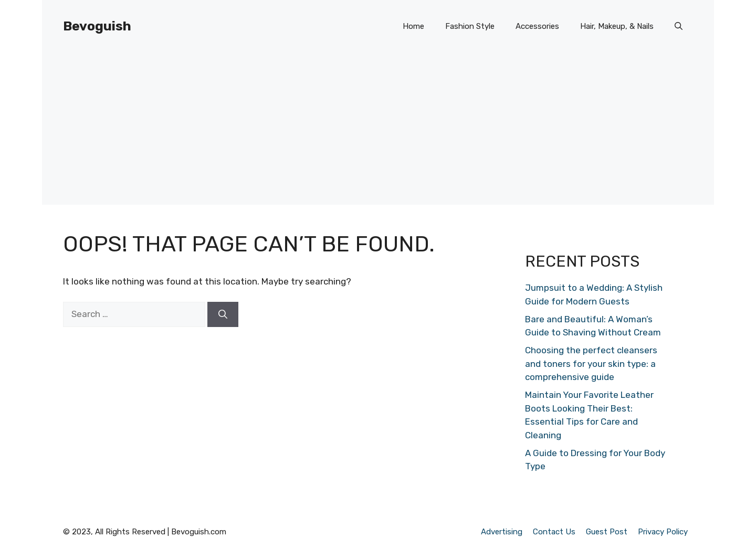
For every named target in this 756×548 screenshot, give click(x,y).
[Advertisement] (378, 131)
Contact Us (554, 532)
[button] (679, 26)
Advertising (502, 532)
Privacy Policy (663, 532)
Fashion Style (470, 26)
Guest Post (607, 532)
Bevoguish (97, 26)
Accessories (537, 26)
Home (413, 26)
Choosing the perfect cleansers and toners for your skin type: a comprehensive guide (591, 363)
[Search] (223, 314)
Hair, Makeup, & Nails (617, 26)
